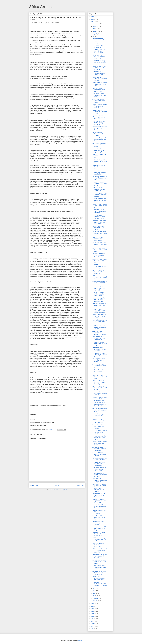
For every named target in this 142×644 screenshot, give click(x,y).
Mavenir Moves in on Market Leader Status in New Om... (100, 475)
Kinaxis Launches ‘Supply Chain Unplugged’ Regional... (100, 443)
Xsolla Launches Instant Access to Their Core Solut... (99, 562)
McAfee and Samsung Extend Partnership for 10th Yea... (99, 327)
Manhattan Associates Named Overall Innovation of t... (99, 464)
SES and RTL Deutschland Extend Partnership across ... (99, 578)
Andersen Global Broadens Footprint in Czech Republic (99, 421)
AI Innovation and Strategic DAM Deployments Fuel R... (99, 333)
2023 (93, 604)
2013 (93, 628)
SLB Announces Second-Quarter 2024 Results (100, 485)
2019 (93, 614)
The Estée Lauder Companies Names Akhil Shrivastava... (99, 311)
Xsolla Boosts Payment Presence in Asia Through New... (99, 573)
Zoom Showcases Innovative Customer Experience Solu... (99, 73)
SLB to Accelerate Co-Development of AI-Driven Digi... (99, 382)
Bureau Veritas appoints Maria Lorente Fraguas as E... (100, 233)
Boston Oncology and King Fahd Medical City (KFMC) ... (100, 68)
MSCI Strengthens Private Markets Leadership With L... (100, 438)
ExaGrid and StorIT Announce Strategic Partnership (99, 288)
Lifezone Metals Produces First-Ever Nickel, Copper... (100, 432)
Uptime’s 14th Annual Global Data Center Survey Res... (99, 117)
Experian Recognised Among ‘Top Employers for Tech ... (100, 112)
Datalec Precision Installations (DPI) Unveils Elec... (98, 46)
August (95, 34)
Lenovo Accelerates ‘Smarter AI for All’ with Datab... (99, 40)
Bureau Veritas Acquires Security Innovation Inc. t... (100, 244)
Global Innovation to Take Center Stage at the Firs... (100, 261)
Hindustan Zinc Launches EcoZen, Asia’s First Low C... (100, 305)
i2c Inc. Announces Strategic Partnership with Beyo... (99, 454)
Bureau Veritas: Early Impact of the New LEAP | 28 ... (98, 228)
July (94, 36)
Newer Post (34, 485)
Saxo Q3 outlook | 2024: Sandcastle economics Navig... (99, 528)
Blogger (80, 640)
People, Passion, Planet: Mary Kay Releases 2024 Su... (99, 316)
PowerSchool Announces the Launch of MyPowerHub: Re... (100, 399)
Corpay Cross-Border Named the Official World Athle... (98, 272)
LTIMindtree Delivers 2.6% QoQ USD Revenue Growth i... (100, 550)
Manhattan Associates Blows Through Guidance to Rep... (99, 51)
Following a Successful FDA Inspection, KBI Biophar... (99, 360)
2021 (93, 609)
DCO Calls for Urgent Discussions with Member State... (98, 416)
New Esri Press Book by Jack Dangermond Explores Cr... (99, 523)
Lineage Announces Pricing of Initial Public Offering (99, 95)
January (95, 601)
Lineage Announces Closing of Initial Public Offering (100, 184)
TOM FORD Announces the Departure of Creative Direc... (99, 469)
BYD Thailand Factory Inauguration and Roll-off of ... (99, 540)
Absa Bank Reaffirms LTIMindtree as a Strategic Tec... (98, 545)
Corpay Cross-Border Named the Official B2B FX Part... (100, 388)
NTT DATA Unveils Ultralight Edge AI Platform (98, 490)
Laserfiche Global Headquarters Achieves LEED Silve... (100, 393)
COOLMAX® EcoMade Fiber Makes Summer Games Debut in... (99, 404)
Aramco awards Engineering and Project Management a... (100, 480)
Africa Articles (41, 7)
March (95, 596)
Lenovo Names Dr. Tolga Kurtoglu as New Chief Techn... (99, 200)
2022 (93, 606)
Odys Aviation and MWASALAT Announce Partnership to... (100, 506)
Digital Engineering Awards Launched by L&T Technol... (99, 349)
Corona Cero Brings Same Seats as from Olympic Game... (100, 410)
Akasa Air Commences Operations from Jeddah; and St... (99, 534)
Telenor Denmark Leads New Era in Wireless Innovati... (99, 427)
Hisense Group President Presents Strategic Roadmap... (100, 556)
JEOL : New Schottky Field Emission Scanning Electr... (100, 101)
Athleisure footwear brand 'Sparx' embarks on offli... (100, 167)
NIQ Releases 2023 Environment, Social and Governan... (99, 338)
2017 (93, 619)
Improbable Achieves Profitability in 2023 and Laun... (100, 344)
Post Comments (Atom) (61, 490)
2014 (93, 626)
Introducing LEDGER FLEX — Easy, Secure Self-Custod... (99, 211)
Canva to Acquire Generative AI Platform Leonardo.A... (100, 134)
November (96, 26)
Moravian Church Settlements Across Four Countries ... (99, 217)
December (96, 24)
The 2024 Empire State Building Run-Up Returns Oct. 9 (99, 123)
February (95, 598)
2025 (93, 19)
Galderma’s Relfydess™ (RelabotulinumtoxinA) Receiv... (99, 139)
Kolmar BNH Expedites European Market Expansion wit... (99, 300)
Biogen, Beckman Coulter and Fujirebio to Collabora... (100, 106)
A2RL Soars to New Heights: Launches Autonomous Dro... (98, 294)
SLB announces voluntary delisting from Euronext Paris (100, 277)
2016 (93, 621)
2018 (93, 616)
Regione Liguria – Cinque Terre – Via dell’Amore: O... (100, 206)
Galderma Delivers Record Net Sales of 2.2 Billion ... (100, 283)
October (95, 29)
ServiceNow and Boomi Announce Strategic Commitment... (99, 222)
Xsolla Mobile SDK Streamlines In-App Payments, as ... (99, 517)
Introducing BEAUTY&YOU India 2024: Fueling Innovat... (100, 584)
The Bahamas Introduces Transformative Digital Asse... (100, 84)
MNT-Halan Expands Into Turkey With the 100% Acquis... (100, 195)
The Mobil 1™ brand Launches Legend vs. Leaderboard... (99, 189)
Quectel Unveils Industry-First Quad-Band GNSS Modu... (100, 250)
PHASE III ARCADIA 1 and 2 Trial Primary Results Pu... (99, 255)
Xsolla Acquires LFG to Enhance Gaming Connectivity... (99, 495)
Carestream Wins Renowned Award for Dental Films (99, 57)
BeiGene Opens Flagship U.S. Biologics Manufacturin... (100, 371)
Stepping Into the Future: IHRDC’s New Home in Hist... (100, 156)
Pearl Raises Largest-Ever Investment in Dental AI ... (100, 322)
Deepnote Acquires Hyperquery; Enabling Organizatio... (99, 172)
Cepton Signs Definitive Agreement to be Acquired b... (99, 145)
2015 (93, 624)
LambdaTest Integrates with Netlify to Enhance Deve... (100, 355)
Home (57, 485)
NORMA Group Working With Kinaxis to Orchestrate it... (99, 512)
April (94, 593)
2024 (93, 22)
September (96, 31)
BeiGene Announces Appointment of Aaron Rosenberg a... (99, 501)
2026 (93, 17)
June (94, 588)
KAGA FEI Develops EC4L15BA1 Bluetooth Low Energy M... (99, 266)
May (94, 591)
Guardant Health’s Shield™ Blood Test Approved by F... (99, 150)
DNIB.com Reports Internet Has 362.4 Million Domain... (98, 239)
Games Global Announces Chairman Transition (100, 459)
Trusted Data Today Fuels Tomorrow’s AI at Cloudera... (100, 128)
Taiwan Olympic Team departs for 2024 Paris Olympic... (99, 567)
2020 (93, 611)
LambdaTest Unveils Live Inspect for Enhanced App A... (100, 178)
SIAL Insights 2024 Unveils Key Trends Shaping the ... (99, 90)
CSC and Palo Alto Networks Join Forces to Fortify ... (100, 377)
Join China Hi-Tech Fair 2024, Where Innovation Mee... (100, 366)
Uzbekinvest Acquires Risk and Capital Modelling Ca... (100, 62)
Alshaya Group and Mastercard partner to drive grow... (99, 449)
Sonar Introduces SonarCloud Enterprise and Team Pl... (100, 79)
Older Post (80, 485)
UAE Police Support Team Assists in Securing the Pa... (100, 162)
